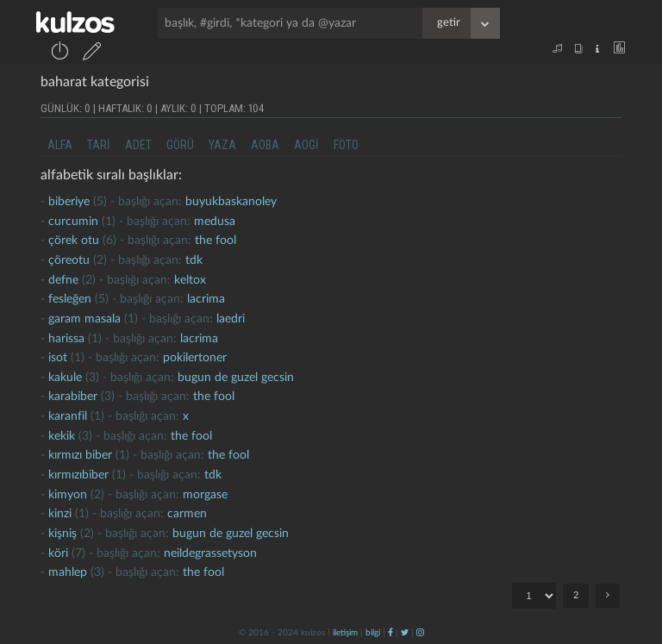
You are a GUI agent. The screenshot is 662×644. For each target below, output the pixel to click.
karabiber (73, 397)
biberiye (69, 202)
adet (138, 145)
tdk (194, 260)
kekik (62, 436)
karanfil (68, 416)
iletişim (345, 633)
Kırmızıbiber (78, 475)
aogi (306, 145)
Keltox (190, 280)
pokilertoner (195, 358)
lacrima (206, 299)
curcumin (73, 222)
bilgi (373, 633)
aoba (265, 145)
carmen (187, 514)
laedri (231, 319)
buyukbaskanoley (231, 202)
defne (63, 280)
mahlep (68, 572)
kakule (65, 378)
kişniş (62, 534)
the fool (215, 241)
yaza (222, 145)
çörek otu (74, 241)
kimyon (68, 495)
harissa (66, 339)
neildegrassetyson (210, 553)
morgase (205, 495)
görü (180, 145)
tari (99, 145)
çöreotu (69, 260)
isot (58, 358)
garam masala (84, 319)
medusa (215, 222)
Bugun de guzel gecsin (236, 378)
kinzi (60, 514)
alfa (60, 145)
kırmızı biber (80, 455)
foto (346, 145)
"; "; (534, 596)
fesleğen (70, 299)
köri (58, 553)
